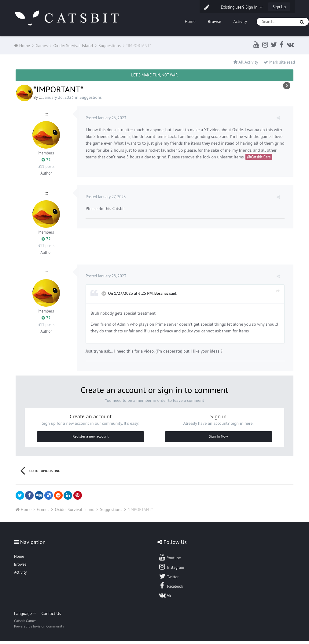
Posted (106, 118)
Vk (165, 598)
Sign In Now (218, 439)
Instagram (171, 569)
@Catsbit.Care (270, 157)
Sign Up (279, 7)
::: (40, 97)
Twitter (168, 579)
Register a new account (91, 439)
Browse (215, 21)
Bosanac (162, 296)
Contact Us (51, 616)
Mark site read (279, 62)
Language (25, 616)
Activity (240, 21)
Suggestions (91, 97)
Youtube (169, 560)
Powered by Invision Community (39, 629)
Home (190, 21)
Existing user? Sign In (242, 7)
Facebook (171, 588)
